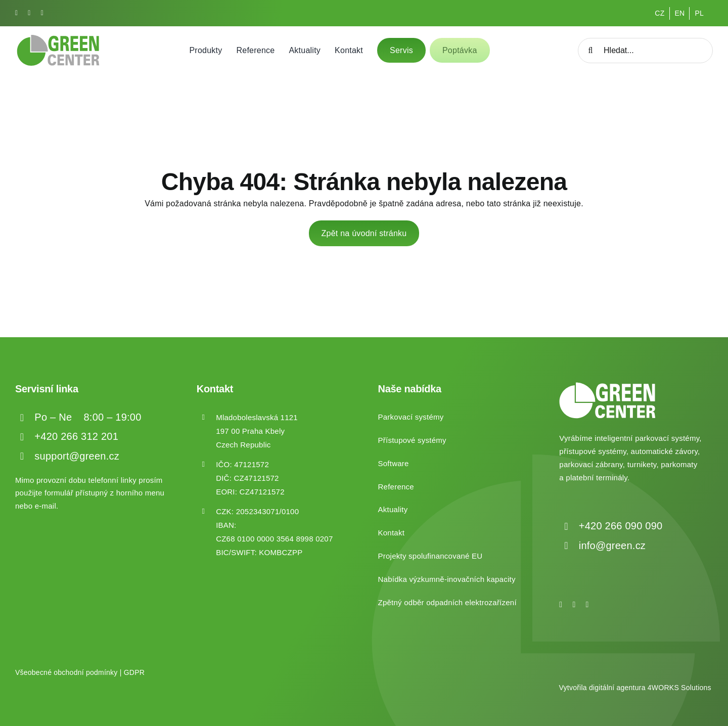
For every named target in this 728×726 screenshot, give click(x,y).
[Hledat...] (645, 51)
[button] (20, 706)
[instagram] (29, 13)
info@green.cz (612, 546)
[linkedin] (42, 13)
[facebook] (16, 13)
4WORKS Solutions (679, 688)
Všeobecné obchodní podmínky (66, 672)
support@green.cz (77, 456)
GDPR (134, 672)
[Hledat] (590, 51)
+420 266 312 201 (76, 436)
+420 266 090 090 (621, 526)
